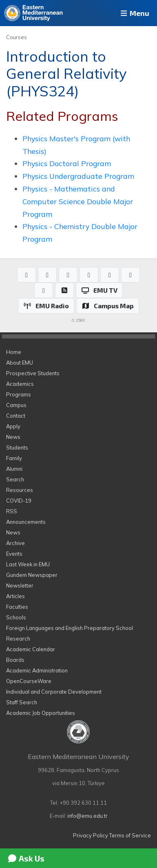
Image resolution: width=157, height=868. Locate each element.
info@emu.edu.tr (87, 816)
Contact (16, 416)
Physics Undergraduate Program (78, 176)
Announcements (26, 522)
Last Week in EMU (28, 564)
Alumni (14, 469)
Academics (20, 384)
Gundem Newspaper (32, 575)
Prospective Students (33, 373)
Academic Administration (37, 670)
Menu (134, 13)
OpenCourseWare (29, 681)
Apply (13, 426)
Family (14, 458)
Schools (16, 617)
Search (15, 479)
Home (14, 352)
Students (17, 447)
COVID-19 (19, 501)
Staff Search (22, 702)
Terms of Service (130, 835)
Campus (16, 405)
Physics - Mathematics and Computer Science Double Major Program (78, 201)
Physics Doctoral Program (67, 163)
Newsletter (20, 585)
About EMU (20, 363)
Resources (20, 490)
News (13, 437)
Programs (19, 394)
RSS (12, 511)
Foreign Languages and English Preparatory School (70, 628)
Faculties (17, 607)
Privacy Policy (91, 835)
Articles (15, 596)
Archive (15, 543)
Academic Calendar (31, 649)
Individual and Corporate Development (54, 692)
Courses (17, 37)
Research (18, 639)
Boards (15, 660)
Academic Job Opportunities (41, 713)
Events (14, 554)
